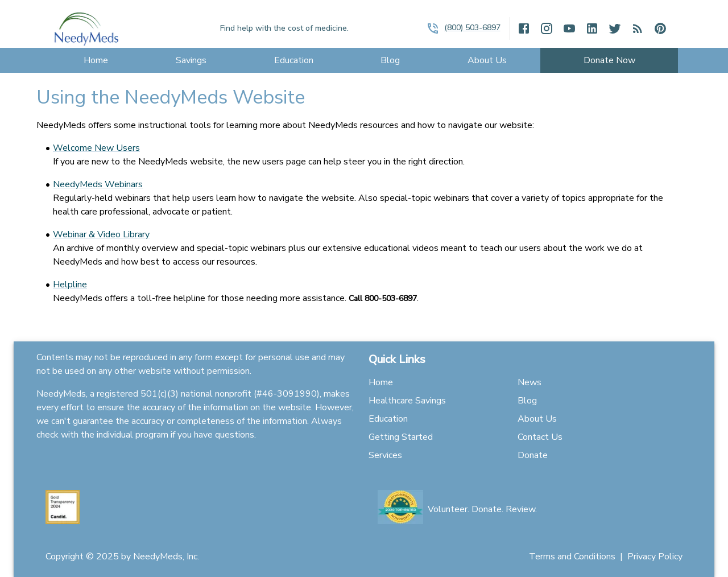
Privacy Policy (655, 557)
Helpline (70, 285)
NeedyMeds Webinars (98, 184)
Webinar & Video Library (101, 234)
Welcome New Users (96, 148)
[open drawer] (433, 28)
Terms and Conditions (572, 557)
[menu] (96, 60)
